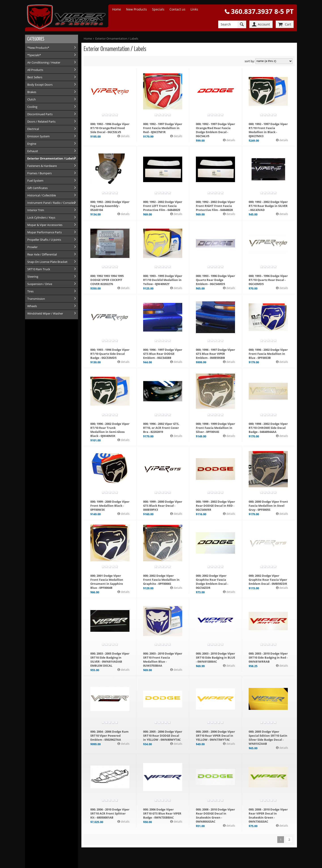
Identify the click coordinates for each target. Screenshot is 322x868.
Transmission (36, 299)
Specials (158, 9)
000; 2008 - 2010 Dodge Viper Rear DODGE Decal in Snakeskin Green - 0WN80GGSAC (215, 815)
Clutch (32, 99)
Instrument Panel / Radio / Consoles (51, 203)
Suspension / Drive (40, 284)
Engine (32, 144)
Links (194, 9)
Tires (30, 291)
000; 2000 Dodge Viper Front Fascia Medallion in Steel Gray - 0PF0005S (268, 506)
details (125, 136)
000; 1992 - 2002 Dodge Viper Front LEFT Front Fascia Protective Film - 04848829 (163, 206)
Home (117, 9)
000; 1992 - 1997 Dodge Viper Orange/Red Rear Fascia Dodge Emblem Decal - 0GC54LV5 (215, 130)
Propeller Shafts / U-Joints (44, 240)
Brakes (32, 92)
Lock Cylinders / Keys (41, 217)
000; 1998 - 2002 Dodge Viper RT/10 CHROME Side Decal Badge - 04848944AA (268, 428)
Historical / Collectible (42, 195)
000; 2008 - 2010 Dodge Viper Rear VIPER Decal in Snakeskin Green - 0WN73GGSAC (268, 815)
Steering (33, 277)
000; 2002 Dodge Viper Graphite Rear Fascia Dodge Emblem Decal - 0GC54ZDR (212, 582)
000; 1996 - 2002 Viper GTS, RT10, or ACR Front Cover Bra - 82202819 (161, 428)
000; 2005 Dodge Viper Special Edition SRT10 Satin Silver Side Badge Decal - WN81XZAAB (268, 738)
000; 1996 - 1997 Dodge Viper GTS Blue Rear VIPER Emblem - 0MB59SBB (215, 354)
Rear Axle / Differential (42, 254)
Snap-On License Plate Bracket (47, 262)
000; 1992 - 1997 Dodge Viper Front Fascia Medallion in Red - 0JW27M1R (163, 128)
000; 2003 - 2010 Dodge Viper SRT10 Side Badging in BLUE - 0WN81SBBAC (215, 657)
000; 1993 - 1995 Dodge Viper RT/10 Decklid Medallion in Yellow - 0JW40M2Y (163, 280)
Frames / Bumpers (39, 173)
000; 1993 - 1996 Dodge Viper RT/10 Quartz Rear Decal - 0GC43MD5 (268, 280)
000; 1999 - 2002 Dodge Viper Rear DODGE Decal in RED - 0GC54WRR (215, 506)
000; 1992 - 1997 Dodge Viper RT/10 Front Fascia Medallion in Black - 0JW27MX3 (268, 130)
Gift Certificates (37, 188)
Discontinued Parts (40, 114)
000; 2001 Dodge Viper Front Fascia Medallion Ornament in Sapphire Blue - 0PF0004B (107, 582)
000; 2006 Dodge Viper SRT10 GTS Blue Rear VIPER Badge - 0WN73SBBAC (162, 813)
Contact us (177, 9)
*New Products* (38, 48)
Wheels (32, 306)
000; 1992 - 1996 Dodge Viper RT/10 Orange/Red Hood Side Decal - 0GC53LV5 (110, 128)
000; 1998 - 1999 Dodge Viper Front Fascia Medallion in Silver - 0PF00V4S (215, 428)
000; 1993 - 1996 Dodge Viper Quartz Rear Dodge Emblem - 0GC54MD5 (215, 280)
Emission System (38, 136)
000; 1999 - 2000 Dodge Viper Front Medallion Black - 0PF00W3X (110, 506)
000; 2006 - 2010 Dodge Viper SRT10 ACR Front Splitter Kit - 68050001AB (110, 813)
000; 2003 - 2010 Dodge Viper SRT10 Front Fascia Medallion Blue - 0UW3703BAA (163, 660)
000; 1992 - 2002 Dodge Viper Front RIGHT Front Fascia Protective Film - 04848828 (215, 206)
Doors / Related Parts (41, 121)
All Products (35, 70)
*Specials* (34, 55)
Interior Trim (36, 210)
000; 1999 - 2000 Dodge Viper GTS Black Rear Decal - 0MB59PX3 (163, 506)
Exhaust (33, 151)
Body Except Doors (40, 85)
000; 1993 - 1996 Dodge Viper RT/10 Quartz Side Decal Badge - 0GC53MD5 (110, 354)
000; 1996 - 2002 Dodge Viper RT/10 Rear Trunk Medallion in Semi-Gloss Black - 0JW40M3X (110, 430)
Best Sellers (35, 77)
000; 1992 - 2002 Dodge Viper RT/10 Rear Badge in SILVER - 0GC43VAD (268, 206)
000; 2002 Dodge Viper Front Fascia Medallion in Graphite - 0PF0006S (161, 580)
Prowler (32, 247)
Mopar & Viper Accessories (45, 225)
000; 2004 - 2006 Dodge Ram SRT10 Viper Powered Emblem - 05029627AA (109, 736)
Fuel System (35, 181)
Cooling (32, 107)
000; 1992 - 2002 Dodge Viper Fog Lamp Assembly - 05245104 (110, 206)
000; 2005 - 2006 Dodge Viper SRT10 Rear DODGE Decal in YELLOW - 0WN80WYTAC (163, 736)
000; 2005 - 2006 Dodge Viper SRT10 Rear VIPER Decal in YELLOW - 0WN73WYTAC (215, 736)
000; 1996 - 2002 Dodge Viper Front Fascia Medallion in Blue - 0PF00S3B (268, 354)
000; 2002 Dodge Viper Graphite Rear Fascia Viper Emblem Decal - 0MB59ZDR (268, 580)
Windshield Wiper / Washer (45, 313)
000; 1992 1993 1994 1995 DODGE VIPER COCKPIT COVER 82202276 (107, 280)
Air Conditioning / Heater (44, 62)
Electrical (33, 129)
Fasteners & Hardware (42, 166)
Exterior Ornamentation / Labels (51, 158)
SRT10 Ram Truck (39, 269)
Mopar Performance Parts (44, 232)
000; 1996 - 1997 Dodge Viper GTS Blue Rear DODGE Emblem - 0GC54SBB (163, 354)
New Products (137, 9)
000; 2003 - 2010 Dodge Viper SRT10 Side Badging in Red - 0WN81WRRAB (268, 657)
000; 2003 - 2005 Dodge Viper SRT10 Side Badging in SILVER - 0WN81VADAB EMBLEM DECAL (110, 660)
